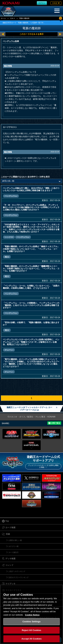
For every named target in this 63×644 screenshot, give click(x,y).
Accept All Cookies (32, 639)
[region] (32, 614)
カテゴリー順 (13, 546)
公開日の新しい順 (15, 540)
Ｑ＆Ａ (13, 18)
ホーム (3, 18)
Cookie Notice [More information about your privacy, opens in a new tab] (32, 615)
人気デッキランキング (17, 571)
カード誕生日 (13, 552)
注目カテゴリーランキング (18, 577)
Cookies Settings (32, 622)
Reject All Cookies (32, 630)
